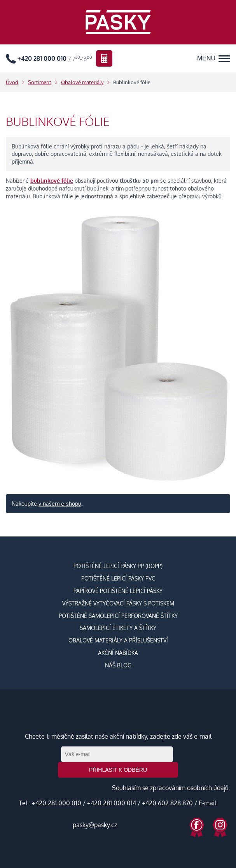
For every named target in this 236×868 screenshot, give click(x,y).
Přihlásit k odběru (118, 770)
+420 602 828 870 (167, 803)
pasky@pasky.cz (95, 825)
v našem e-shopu (60, 504)
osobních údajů (208, 788)
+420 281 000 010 (57, 803)
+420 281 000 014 (112, 803)
